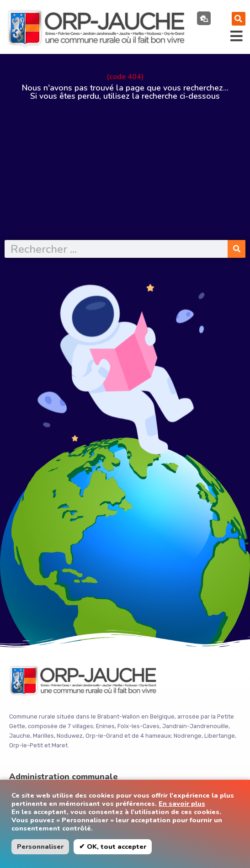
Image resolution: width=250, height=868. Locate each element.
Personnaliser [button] (40, 847)
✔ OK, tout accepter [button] (113, 847)
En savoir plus (182, 804)
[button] (239, 19)
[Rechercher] (237, 249)
